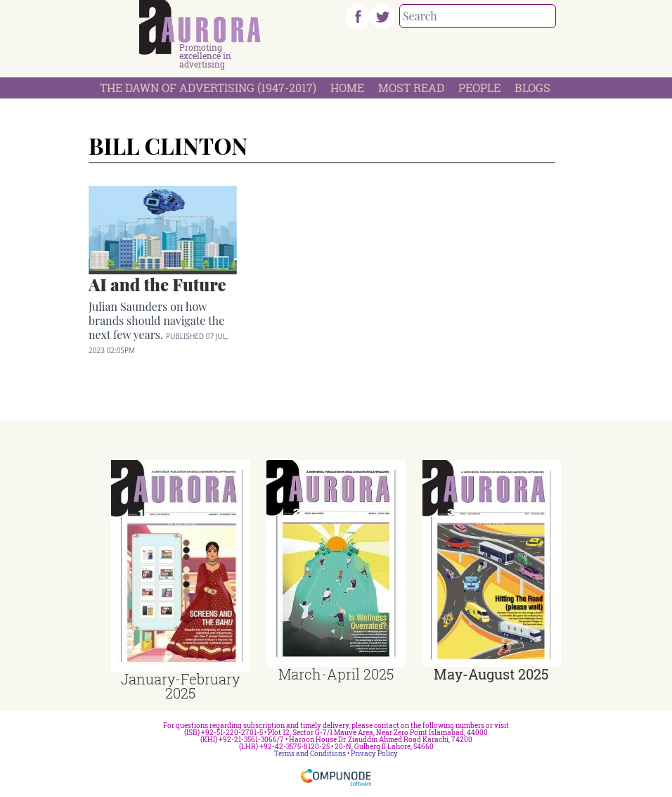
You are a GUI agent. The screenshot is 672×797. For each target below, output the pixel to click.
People (479, 88)
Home (347, 88)
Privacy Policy (374, 754)
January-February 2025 (180, 686)
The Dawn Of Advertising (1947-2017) (208, 88)
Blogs (532, 88)
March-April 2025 (336, 674)
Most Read (411, 88)
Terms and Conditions (310, 754)
